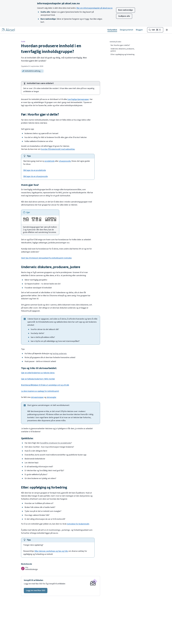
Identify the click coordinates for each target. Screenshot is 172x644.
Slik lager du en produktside (35, 170)
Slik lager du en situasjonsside (35, 176)
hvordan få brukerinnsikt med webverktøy (58, 149)
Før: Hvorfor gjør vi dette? (120, 45)
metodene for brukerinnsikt (78, 524)
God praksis (112, 30)
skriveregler (52, 397)
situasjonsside (65, 161)
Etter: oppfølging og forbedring (123, 54)
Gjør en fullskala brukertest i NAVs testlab (38, 379)
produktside (50, 161)
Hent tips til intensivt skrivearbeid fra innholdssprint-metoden (46, 258)
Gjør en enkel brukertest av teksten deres (38, 373)
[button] (36, 591)
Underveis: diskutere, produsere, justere (123, 50)
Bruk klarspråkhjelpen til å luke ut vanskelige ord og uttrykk (45, 385)
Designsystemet (126, 30)
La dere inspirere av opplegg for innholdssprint (40, 391)
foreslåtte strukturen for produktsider (56, 443)
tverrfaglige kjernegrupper (78, 99)
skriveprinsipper (37, 397)
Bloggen (139, 30)
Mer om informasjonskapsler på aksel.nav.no (95, 8)
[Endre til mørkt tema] (167, 30)
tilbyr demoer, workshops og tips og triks (51, 551)
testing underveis (60, 354)
